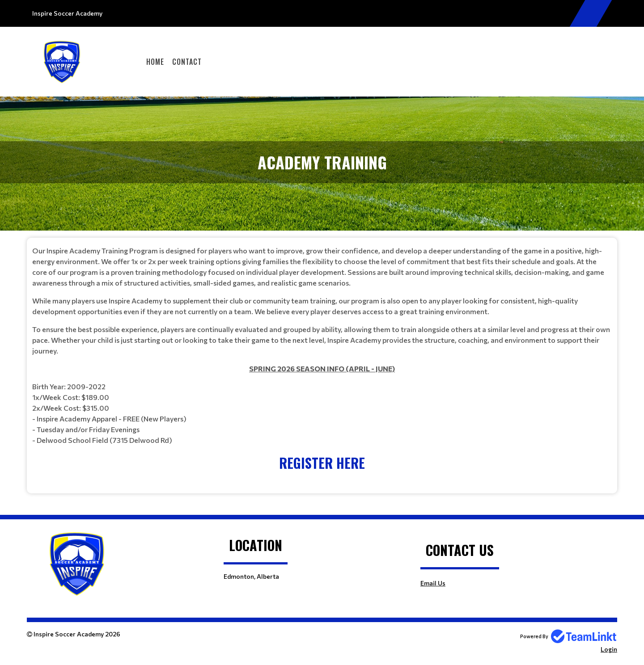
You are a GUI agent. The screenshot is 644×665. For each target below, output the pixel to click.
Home (155, 62)
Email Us (433, 583)
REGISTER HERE (322, 463)
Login (609, 649)
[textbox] (322, 359)
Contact (187, 62)
